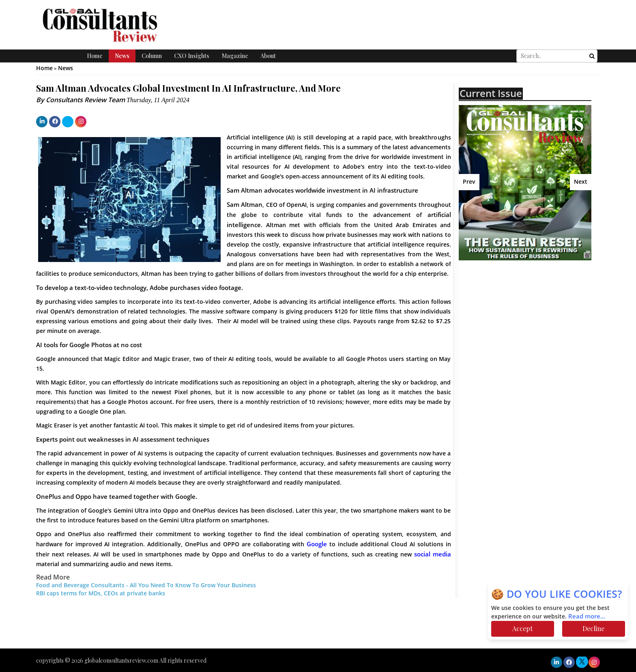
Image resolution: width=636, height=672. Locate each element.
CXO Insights (192, 56)
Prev (469, 182)
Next (581, 182)
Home (95, 56)
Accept (522, 628)
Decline (593, 628)
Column (152, 56)
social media (433, 554)
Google (317, 544)
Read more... (587, 616)
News (122, 56)
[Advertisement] (530, 325)
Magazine (235, 56)
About (268, 56)
